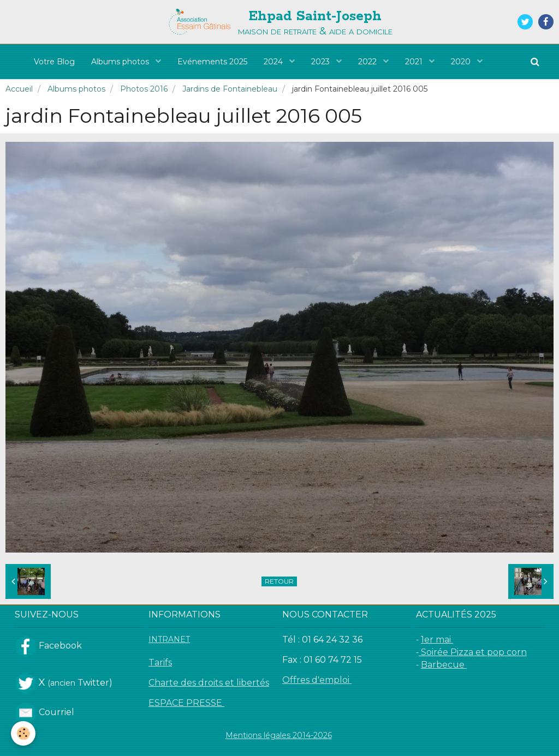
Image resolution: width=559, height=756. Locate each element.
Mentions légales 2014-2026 (279, 735)
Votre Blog (54, 62)
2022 (368, 62)
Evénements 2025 (212, 62)
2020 (462, 62)
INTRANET (169, 639)
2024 (274, 62)
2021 (415, 62)
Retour (279, 581)
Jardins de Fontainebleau (230, 89)
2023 (322, 62)
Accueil (19, 89)
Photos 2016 (144, 89)
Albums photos (121, 62)
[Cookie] (23, 733)
